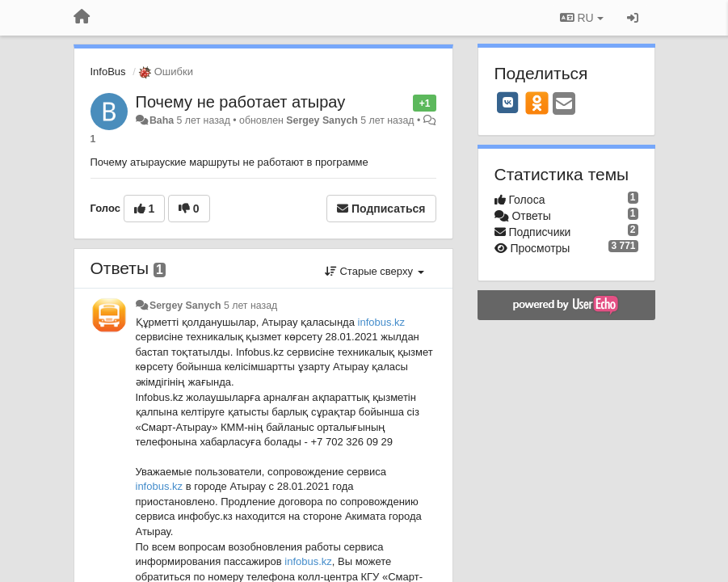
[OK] (537, 103)
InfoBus (108, 72)
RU (582, 18)
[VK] (508, 103)
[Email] (564, 105)
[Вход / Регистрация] (633, 18)
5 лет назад (250, 306)
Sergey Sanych (322, 120)
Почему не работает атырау (241, 102)
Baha (162, 120)
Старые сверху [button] (375, 271)
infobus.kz (382, 322)
